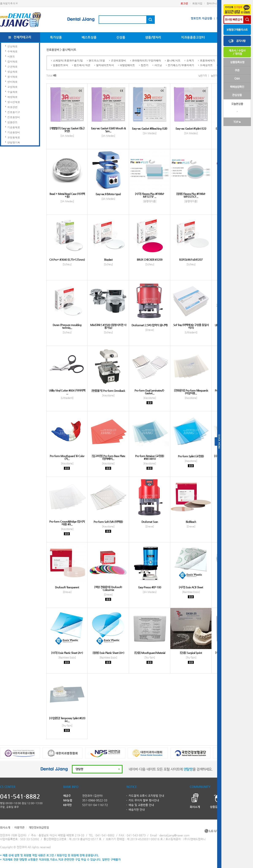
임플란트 (12, 122)
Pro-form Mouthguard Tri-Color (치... (67, 457)
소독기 (190, 60)
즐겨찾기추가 (8, 3)
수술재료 (12, 92)
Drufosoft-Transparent (67, 587)
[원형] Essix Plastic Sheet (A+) (108, 653)
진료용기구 (14, 112)
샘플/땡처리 (153, 37)
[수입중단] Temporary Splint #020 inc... (67, 719)
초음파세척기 (207, 60)
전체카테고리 (22, 37)
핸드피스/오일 (97, 60)
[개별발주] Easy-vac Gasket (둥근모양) (67, 130)
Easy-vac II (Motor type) (108, 194)
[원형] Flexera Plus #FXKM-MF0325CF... (191, 195)
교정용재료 (14, 137)
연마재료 (12, 82)
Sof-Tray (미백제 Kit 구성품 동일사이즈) (191, 326)
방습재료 (12, 72)
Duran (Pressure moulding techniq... (67, 326)
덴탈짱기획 (14, 142)
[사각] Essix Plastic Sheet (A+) (67, 653)
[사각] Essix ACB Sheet (191, 587)
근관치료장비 (118, 60)
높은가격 (215, 76)
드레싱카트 (206, 65)
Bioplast (108, 260)
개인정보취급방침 (39, 827)
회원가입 (197, 3)
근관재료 (12, 66)
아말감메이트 (127, 65)
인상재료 (12, 46)
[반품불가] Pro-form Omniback (108, 391)
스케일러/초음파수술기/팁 (68, 60)
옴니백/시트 (174, 60)
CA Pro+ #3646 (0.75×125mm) (67, 260)
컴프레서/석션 (82, 65)
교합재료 (12, 87)
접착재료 (12, 61)
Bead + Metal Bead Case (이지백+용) (67, 195)
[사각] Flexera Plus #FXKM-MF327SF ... (150, 195)
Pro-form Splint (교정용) (191, 456)
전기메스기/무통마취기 (181, 65)
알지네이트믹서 (105, 65)
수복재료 (12, 51)
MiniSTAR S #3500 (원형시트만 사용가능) (108, 326)
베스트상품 (89, 37)
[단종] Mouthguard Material (150, 653)
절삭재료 (12, 77)
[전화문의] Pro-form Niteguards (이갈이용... (191, 392)
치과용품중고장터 (193, 37)
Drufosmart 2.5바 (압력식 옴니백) (150, 325)
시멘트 (11, 56)
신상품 (121, 37)
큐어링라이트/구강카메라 (146, 60)
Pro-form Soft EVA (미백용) (108, 522)
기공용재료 (14, 127)
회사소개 (5, 827)
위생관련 (12, 107)
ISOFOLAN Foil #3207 (191, 260)
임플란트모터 (61, 65)
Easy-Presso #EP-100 (150, 587)
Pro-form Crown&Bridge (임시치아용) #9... (67, 523)
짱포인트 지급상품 (201, 18)
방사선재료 (14, 102)
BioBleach (191, 522)
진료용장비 (14, 117)
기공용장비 (14, 132)
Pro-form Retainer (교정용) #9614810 (150, 457)
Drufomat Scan (150, 522)
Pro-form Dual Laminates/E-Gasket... (150, 392)
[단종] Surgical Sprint (191, 653)
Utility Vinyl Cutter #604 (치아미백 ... (67, 392)
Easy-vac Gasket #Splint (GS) (191, 128)
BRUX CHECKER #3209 (150, 260)
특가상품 (56, 37)
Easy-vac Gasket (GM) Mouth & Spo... (108, 130)
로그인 (184, 3)
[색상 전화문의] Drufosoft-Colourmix (108, 588)
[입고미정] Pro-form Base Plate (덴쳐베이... (108, 457)
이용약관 (19, 827)
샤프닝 (158, 65)
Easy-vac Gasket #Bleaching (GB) (150, 128)
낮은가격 (202, 76)
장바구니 (212, 3)
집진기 (145, 65)
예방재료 (12, 97)
